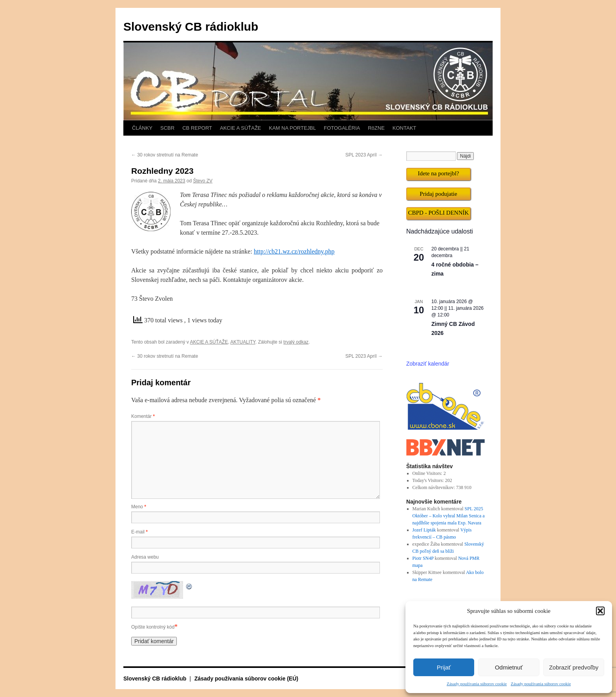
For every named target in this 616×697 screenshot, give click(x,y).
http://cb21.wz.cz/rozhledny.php (294, 251)
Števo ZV (203, 181)
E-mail (139, 532)
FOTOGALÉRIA (342, 128)
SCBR (167, 128)
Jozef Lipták (424, 530)
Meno (139, 507)
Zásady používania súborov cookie (477, 684)
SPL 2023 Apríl (364, 155)
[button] (600, 611)
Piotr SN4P (423, 558)
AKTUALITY (243, 342)
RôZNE (376, 128)
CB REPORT (197, 128)
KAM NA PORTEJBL (293, 128)
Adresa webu (145, 557)
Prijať (444, 667)
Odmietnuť (509, 667)
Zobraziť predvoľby (574, 667)
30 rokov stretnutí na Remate (165, 155)
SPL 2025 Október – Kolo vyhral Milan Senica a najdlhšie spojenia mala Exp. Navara (449, 516)
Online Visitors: (428, 473)
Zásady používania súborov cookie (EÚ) (247, 679)
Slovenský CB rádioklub (191, 27)
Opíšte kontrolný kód (153, 627)
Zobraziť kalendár (428, 364)
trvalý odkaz (296, 342)
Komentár (143, 416)
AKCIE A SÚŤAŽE (241, 128)
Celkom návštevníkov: (434, 487)
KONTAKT (404, 128)
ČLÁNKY (142, 128)
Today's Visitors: (429, 480)
